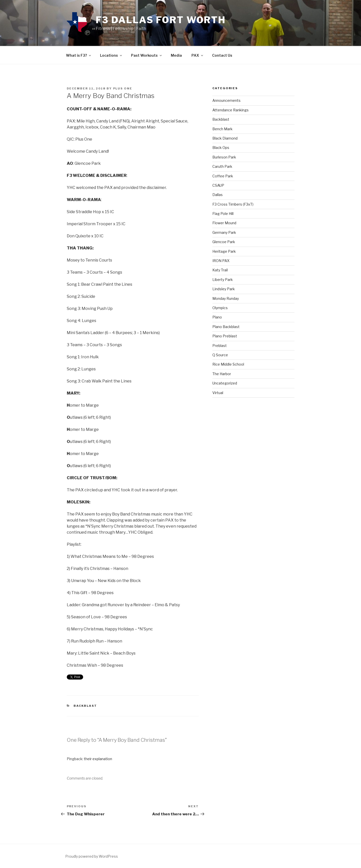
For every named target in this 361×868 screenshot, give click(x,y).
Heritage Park (224, 251)
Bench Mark (222, 129)
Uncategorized (225, 383)
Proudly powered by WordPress (92, 856)
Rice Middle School (228, 364)
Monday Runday (226, 298)
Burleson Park (224, 157)
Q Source (220, 355)
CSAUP (218, 185)
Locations (111, 55)
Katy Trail (220, 270)
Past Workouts (147, 55)
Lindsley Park (224, 289)
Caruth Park (222, 166)
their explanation (98, 759)
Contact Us (222, 55)
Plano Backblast (226, 327)
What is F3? (79, 55)
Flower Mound (224, 223)
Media (176, 55)
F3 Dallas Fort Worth (161, 20)
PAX (198, 55)
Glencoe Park (224, 242)
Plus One (123, 88)
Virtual (218, 393)
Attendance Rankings (231, 110)
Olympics (220, 308)
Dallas (218, 195)
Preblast (220, 346)
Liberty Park (223, 280)
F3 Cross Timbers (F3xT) (233, 204)
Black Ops (221, 148)
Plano (217, 317)
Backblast (85, 706)
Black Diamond (225, 138)
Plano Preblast (225, 336)
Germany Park (224, 232)
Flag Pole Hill (223, 214)
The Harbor (222, 374)
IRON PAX (221, 261)
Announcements (226, 100)
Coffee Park (223, 176)
